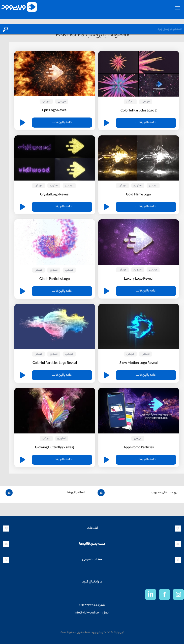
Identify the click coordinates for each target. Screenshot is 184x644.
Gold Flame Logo (139, 195)
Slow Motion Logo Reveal (139, 363)
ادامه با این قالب (146, 123)
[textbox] (97, 29)
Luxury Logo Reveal (139, 279)
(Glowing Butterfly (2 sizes (55, 448)
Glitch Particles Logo (55, 279)
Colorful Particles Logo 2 (139, 111)
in (151, 595)
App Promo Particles (139, 448)
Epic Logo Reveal (55, 111)
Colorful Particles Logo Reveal (55, 363)
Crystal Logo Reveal (55, 195)
